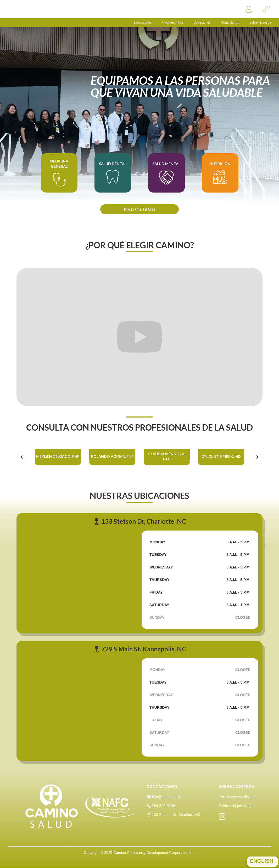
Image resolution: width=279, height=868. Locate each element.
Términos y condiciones (238, 797)
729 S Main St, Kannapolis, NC (140, 649)
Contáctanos (230, 22)
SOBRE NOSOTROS (236, 786)
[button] (22, 457)
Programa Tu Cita (139, 209)
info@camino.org (163, 797)
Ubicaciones (202, 22)
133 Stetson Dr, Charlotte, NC (140, 521)
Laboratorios (143, 22)
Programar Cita (172, 22)
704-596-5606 (161, 806)
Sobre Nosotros (260, 22)
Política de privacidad (236, 806)
